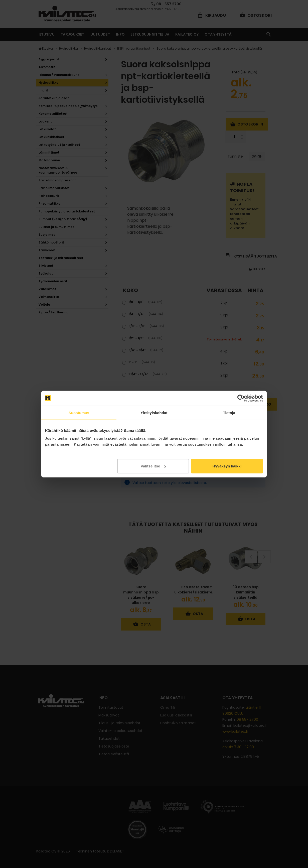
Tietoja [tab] (229, 412)
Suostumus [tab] (79, 412)
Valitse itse (153, 466)
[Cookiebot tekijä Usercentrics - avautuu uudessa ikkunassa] (241, 398)
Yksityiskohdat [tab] (154, 412)
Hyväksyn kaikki (227, 466)
